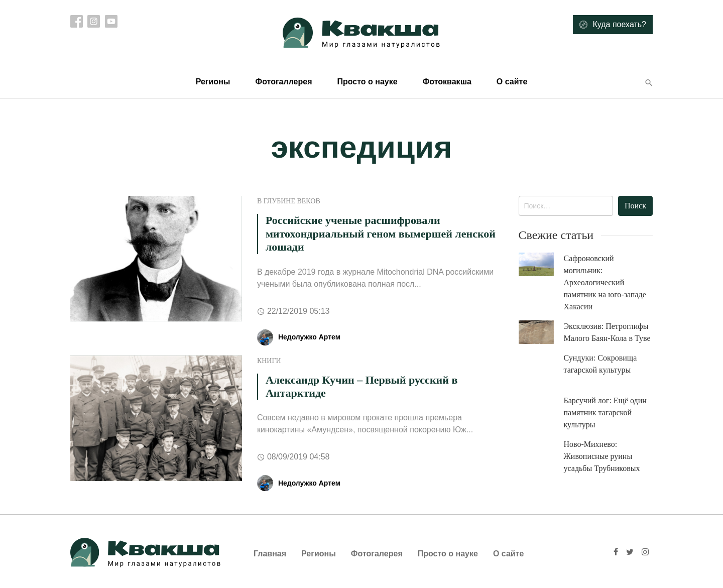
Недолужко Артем (309, 337)
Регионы (213, 82)
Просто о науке (367, 82)
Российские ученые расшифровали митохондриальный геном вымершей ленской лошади (381, 233)
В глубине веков (289, 201)
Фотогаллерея (283, 82)
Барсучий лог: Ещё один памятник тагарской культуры (605, 413)
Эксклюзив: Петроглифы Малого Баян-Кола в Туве (607, 332)
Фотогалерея (377, 554)
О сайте (512, 82)
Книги (269, 361)
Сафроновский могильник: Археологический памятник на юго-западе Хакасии (605, 282)
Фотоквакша (447, 82)
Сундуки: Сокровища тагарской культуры (600, 364)
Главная (270, 554)
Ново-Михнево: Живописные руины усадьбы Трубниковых (602, 456)
